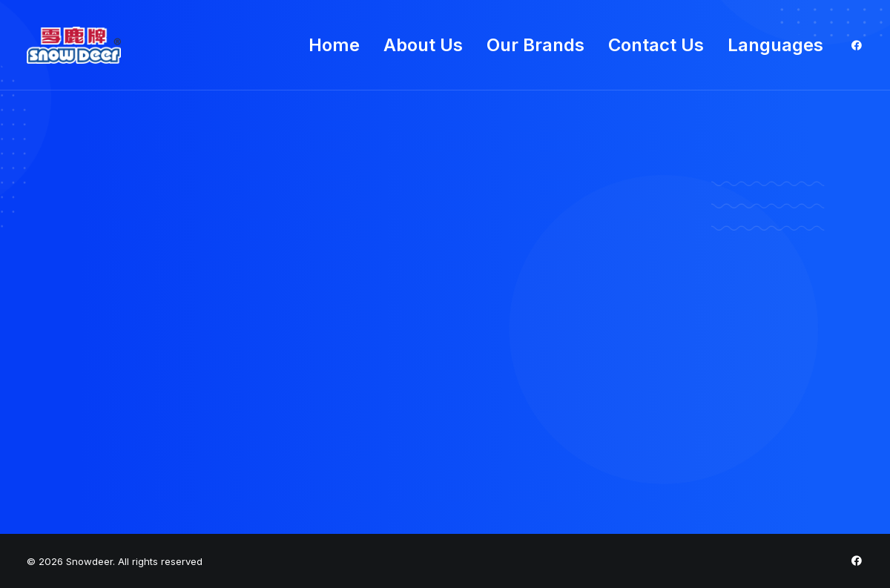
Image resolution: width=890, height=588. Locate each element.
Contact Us (656, 45)
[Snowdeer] (74, 45)
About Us (423, 45)
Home (334, 45)
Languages (775, 45)
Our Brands (535, 45)
